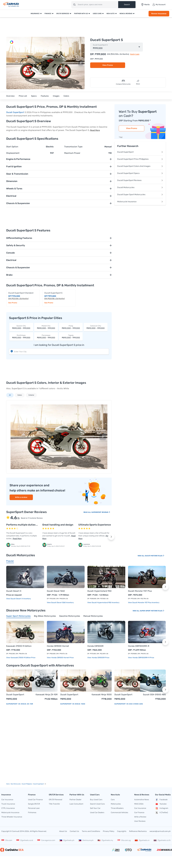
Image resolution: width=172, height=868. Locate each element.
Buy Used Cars (96, 800)
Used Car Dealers (97, 812)
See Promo (13, 303)
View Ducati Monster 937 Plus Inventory (144, 603)
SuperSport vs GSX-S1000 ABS (129, 704)
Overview (10, 96)
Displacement (13, 153)
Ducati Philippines (27, 784)
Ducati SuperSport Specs (140, 173)
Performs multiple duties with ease (27, 525)
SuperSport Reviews (101, 512)
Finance (48, 14)
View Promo (108, 65)
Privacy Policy (109, 831)
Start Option (12, 147)
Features (45, 96)
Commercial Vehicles (119, 812)
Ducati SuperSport (15, 112)
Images (56, 96)
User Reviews (140, 821)
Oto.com (7, 840)
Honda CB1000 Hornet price (62, 658)
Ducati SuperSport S (100, 45)
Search (127, 5)
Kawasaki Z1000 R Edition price (23, 658)
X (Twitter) (161, 813)
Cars (113, 800)
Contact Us (74, 831)
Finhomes (32, 812)
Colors (66, 96)
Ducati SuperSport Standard (21, 293)
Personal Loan (34, 808)
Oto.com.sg (124, 840)
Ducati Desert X (14, 591)
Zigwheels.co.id (25, 840)
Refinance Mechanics (138, 831)
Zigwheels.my (105, 840)
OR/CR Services (63, 14)
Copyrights (122, 831)
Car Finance (139, 812)
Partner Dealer (75, 800)
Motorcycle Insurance (140, 202)
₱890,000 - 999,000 (21, 327)
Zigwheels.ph (67, 840)
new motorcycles (16, 784)
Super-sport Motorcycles (152, 611)
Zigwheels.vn (142, 840)
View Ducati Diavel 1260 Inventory (60, 603)
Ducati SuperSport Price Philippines (140, 159)
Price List (23, 96)
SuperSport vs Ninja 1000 (73, 704)
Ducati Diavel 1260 (56, 591)
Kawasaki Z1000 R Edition (19, 646)
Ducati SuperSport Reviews (140, 180)
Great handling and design (58, 525)
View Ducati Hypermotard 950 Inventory (103, 603)
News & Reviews (126, 14)
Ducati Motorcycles (140, 187)
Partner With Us (81, 14)
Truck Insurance (8, 804)
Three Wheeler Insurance (12, 817)
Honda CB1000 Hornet (58, 646)
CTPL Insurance (8, 808)
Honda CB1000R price (100, 658)
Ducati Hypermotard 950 (99, 591)
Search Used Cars (97, 804)
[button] (81, 63)
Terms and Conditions (91, 831)
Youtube (161, 804)
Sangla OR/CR (34, 804)
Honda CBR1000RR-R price (143, 658)
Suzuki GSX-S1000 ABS (154, 695)
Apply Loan (135, 54)
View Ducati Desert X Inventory (19, 599)
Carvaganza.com (46, 840)
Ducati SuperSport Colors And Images (140, 166)
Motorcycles (116, 804)
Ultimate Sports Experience (95, 525)
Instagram (162, 808)
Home (8, 784)
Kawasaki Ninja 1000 (102, 695)
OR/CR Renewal (55, 800)
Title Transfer (54, 804)
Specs (34, 96)
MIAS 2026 (139, 804)
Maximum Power (72, 153)
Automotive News (142, 800)
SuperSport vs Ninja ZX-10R (20, 704)
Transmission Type (73, 147)
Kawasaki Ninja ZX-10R (47, 695)
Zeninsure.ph (86, 840)
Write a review (21, 497)
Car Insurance (7, 800)
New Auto (111, 14)
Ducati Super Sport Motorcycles (140, 195)
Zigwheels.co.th (162, 840)
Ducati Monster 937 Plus (140, 591)
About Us (63, 831)
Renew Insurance (159, 14)
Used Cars (97, 14)
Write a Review (140, 817)
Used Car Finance (35, 800)
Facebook (161, 800)
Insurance (35, 14)
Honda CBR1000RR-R (139, 646)
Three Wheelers (117, 808)
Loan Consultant (76, 804)
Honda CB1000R (95, 646)
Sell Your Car (95, 808)
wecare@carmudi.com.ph (160, 831)
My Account (159, 5)
